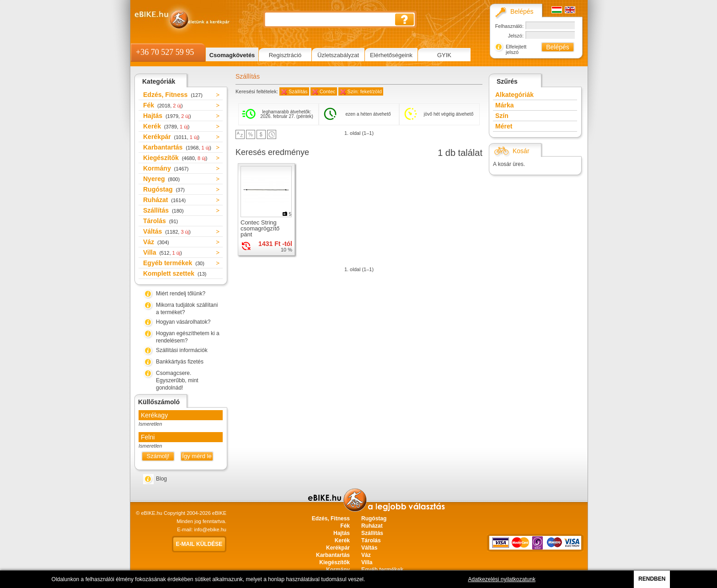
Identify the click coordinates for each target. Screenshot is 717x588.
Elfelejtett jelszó (516, 49)
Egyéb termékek (174, 263)
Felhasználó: (509, 26)
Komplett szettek (175, 273)
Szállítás (163, 210)
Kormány (166, 168)
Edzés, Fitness (173, 95)
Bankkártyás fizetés (180, 362)
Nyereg (161, 179)
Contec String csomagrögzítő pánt (260, 228)
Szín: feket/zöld (365, 91)
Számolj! (158, 456)
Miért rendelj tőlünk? (181, 294)
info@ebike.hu (211, 529)
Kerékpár (171, 137)
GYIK (444, 55)
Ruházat (164, 200)
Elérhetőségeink (391, 55)
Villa (163, 252)
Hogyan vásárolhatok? (183, 322)
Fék (163, 105)
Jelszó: (516, 36)
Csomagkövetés (232, 55)
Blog (161, 479)
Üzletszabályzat (338, 55)
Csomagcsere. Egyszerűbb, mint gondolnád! (177, 380)
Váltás (167, 231)
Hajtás (167, 116)
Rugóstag (164, 189)
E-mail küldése (199, 544)
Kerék (166, 126)
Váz (156, 242)
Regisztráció (285, 55)
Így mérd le (197, 456)
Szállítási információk (182, 350)
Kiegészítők (175, 158)
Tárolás (161, 221)
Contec (328, 91)
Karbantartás (177, 147)
